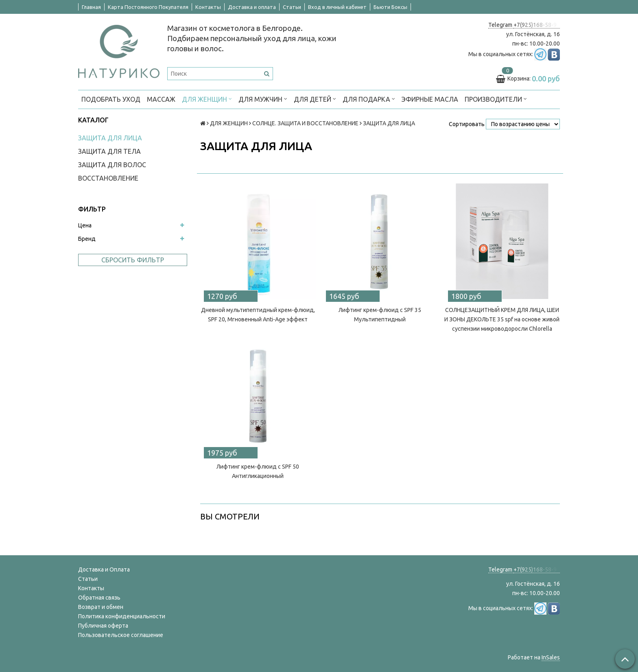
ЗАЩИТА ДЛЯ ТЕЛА (109, 151)
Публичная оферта (103, 626)
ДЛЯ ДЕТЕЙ (315, 99)
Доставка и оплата (252, 7)
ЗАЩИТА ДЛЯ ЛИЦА (110, 138)
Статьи (292, 7)
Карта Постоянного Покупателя (148, 7)
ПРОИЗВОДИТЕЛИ (496, 99)
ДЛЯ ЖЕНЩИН (207, 99)
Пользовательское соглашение (121, 635)
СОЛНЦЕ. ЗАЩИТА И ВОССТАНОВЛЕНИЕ (305, 123)
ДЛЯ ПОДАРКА (369, 99)
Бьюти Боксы (390, 7)
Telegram (501, 25)
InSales (551, 657)
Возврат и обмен (101, 607)
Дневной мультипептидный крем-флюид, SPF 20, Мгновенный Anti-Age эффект (258, 315)
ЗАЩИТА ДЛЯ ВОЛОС (112, 165)
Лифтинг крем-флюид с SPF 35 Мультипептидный (380, 315)
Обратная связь (99, 598)
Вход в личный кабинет (337, 7)
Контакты (208, 7)
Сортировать (467, 124)
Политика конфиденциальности (122, 616)
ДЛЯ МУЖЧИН (263, 99)
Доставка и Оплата (104, 569)
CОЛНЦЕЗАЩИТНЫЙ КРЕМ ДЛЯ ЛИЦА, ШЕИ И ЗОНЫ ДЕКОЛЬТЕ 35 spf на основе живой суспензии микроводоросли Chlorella (502, 319)
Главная (91, 7)
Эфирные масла (430, 99)
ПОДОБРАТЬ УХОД (111, 99)
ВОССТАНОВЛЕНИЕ (108, 178)
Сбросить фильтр (133, 260)
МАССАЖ (161, 99)
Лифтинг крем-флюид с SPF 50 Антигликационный (258, 471)
